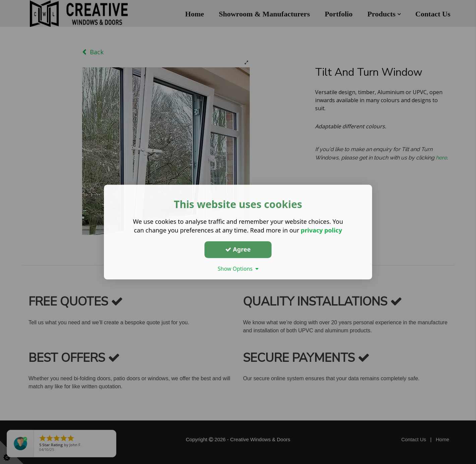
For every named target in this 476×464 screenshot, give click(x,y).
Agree (238, 249)
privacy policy (321, 230)
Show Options (238, 269)
